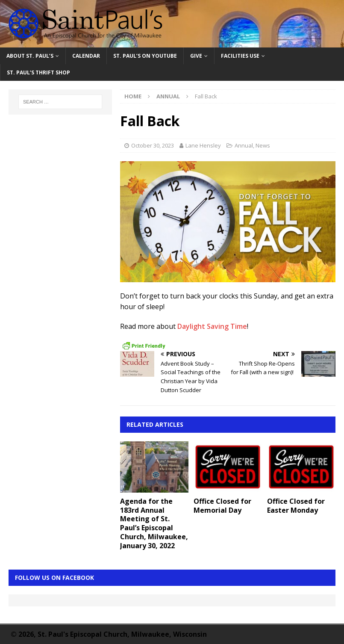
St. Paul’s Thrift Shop (38, 72)
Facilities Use (240, 56)
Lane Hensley (203, 145)
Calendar (86, 56)
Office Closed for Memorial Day (222, 506)
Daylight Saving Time (212, 326)
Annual (244, 145)
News (263, 145)
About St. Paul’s (30, 56)
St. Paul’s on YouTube (145, 56)
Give (196, 56)
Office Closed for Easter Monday (296, 506)
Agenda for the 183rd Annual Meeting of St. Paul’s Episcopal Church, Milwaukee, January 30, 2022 (154, 523)
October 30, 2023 (153, 145)
